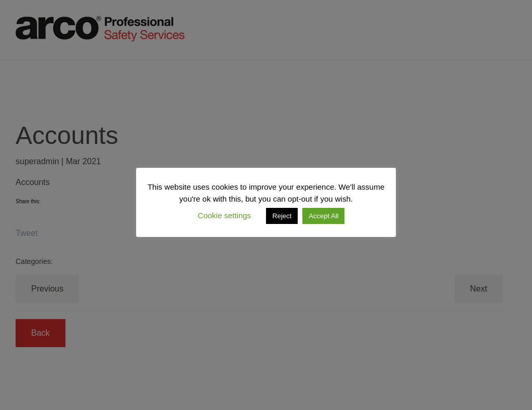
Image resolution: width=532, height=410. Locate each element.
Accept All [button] (323, 216)
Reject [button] (282, 216)
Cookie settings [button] (225, 215)
